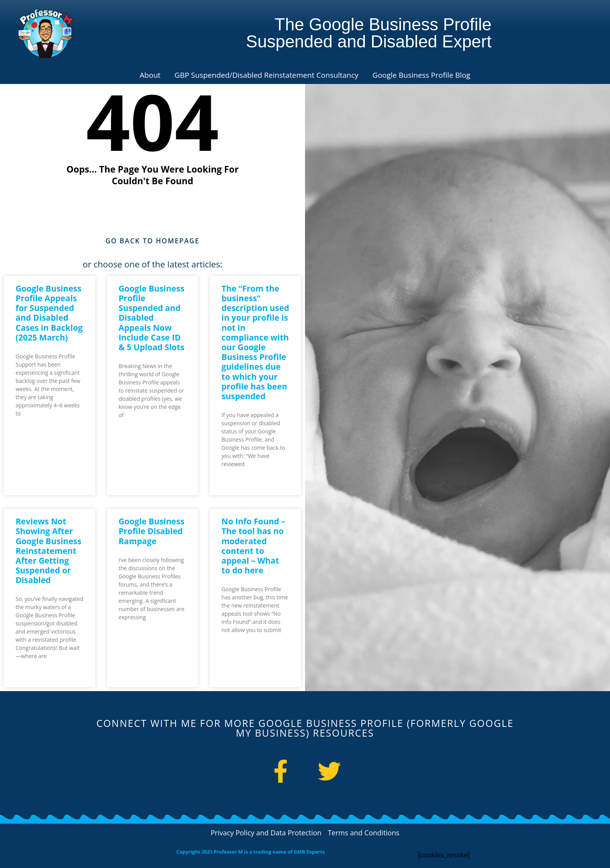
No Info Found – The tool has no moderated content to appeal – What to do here (253, 546)
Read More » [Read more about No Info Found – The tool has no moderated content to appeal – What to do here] (237, 650)
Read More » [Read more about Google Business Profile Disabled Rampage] (134, 637)
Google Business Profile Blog (421, 75)
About (150, 75)
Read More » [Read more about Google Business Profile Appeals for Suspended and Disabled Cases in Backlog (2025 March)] (31, 434)
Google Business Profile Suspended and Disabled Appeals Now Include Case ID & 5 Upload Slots (152, 318)
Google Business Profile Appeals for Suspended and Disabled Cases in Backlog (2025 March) (49, 313)
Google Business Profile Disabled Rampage (152, 531)
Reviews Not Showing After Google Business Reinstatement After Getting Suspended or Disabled (48, 551)
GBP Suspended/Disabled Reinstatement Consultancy (267, 75)
